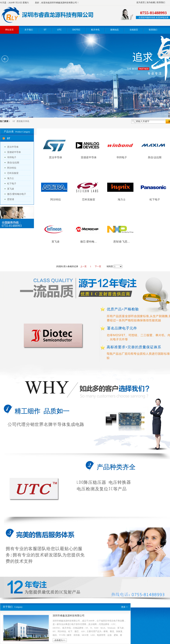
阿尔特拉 (12, 168)
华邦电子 (12, 157)
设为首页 (141, 2)
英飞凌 (11, 189)
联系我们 (161, 2)
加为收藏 (151, 2)
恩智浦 (11, 199)
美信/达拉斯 (13, 163)
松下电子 (12, 184)
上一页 (83, 266)
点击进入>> (60, 640)
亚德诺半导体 (14, 152)
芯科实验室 (13, 173)
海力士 (11, 178)
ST (14, 121)
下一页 (98, 266)
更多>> (125, 607)
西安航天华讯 (23, 121)
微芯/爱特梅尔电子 (17, 194)
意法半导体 (13, 147)
